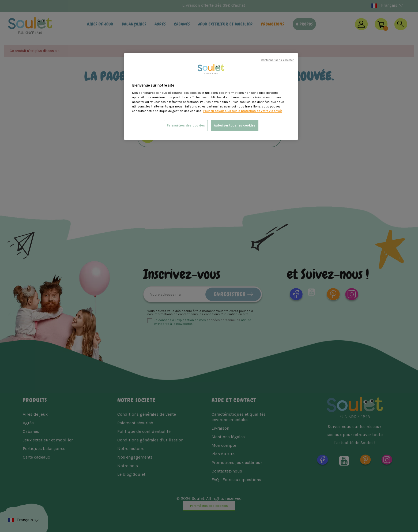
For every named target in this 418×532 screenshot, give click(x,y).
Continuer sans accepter (278, 60)
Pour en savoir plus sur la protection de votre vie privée (243, 111)
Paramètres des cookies (186, 126)
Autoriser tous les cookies (235, 126)
